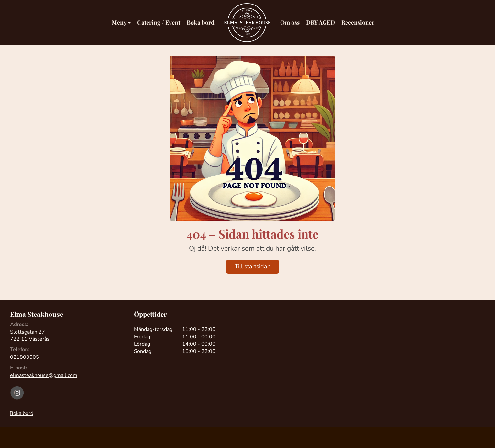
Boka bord (201, 22)
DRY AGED (320, 22)
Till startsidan (253, 266)
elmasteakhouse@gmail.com (44, 375)
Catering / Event (159, 22)
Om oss (290, 22)
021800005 (25, 357)
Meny (121, 22)
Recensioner (358, 22)
